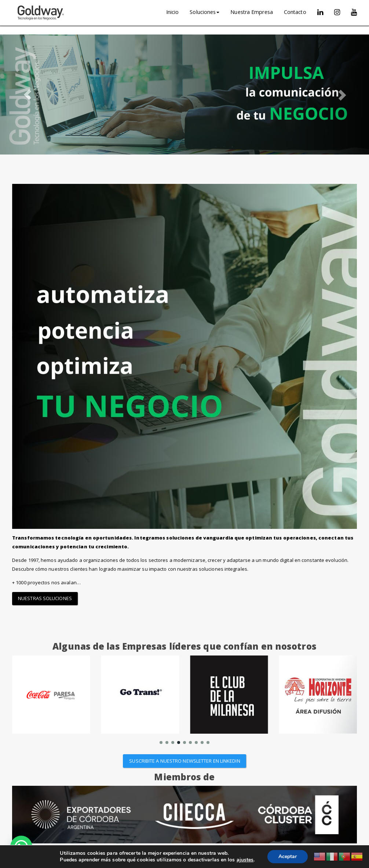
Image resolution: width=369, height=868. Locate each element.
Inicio (173, 12)
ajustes (245, 860)
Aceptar (288, 856)
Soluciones (204, 12)
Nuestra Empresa (252, 12)
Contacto (295, 12)
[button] (28, 95)
